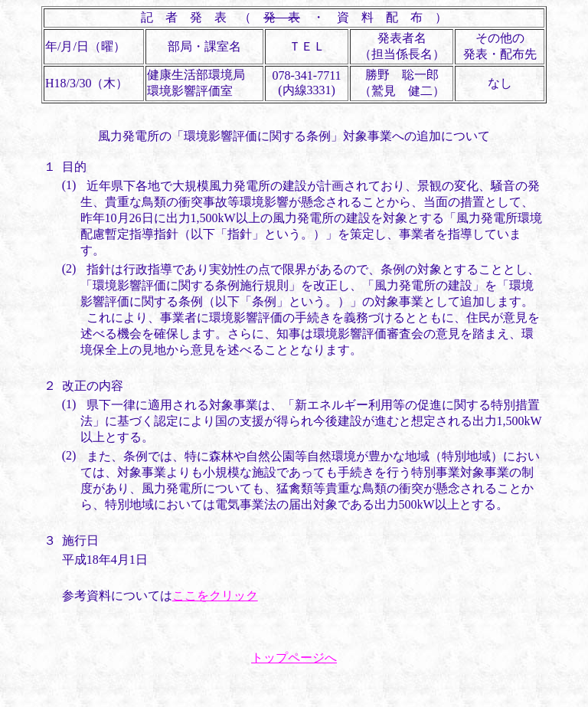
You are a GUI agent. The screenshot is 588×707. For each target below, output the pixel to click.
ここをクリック (215, 596)
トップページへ (294, 658)
